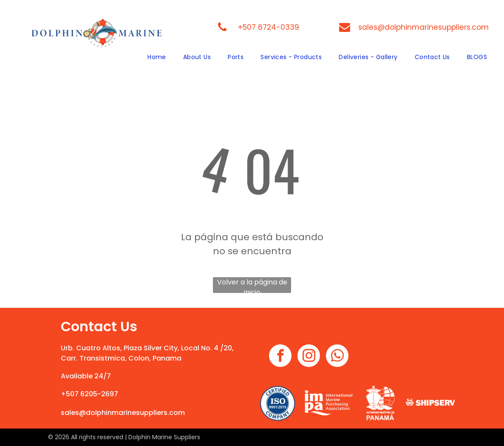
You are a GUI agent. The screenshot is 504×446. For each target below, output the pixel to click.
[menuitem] (157, 57)
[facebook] (280, 357)
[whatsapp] (337, 357)
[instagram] (309, 357)
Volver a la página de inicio (252, 285)
